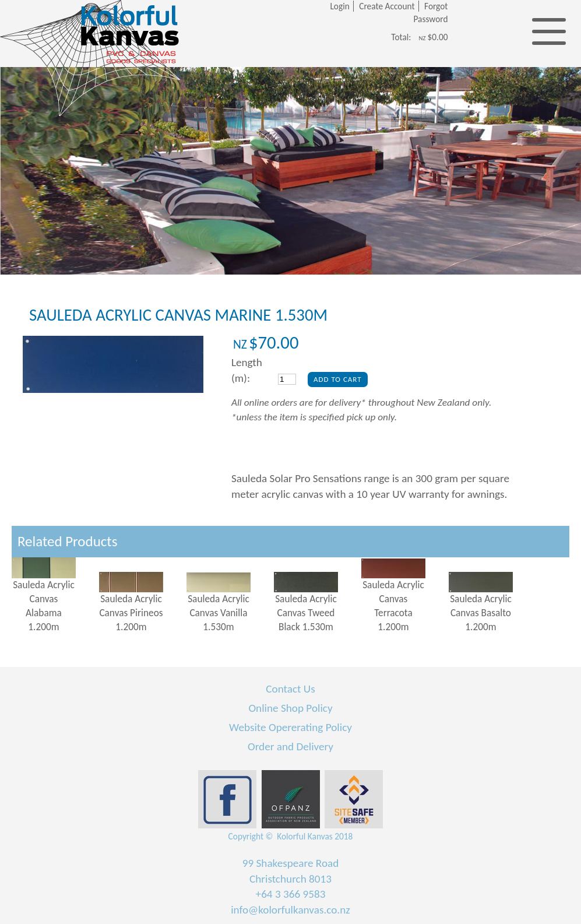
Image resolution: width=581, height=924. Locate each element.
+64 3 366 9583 (291, 894)
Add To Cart (338, 379)
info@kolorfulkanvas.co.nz (290, 910)
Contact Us (290, 689)
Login (339, 6)
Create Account (387, 6)
